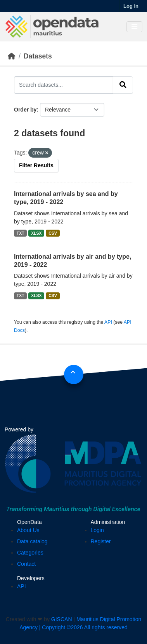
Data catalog (32, 541)
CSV (53, 233)
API (108, 322)
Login (97, 530)
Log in (131, 6)
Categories (30, 553)
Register (101, 541)
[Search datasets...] (64, 85)
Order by (25, 110)
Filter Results (36, 165)
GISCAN (62, 619)
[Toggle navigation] (134, 27)
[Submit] (123, 85)
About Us (28, 530)
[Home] (12, 56)
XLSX (36, 233)
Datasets (38, 56)
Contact (26, 564)
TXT (21, 233)
